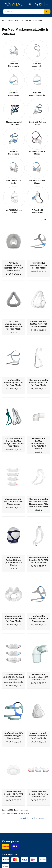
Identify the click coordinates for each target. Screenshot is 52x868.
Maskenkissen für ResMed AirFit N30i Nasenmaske (14, 475)
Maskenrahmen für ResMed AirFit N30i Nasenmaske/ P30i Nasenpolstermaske (38, 476)
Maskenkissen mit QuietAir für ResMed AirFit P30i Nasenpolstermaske (14, 636)
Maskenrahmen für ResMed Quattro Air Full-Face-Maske (38, 366)
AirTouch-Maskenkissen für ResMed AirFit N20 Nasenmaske (14, 261)
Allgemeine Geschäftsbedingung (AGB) (17, 862)
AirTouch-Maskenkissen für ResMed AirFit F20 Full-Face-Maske (14, 314)
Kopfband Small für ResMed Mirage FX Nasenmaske (14, 688)
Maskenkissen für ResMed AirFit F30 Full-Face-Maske (14, 581)
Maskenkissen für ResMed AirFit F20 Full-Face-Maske (38, 313)
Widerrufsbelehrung (11, 837)
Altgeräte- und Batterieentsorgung (18, 841)
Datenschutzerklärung (11, 859)
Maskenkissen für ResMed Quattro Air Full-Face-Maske (38, 688)
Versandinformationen (12, 830)
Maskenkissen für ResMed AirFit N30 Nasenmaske (38, 741)
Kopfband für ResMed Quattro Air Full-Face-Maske (14, 366)
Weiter (42, 765)
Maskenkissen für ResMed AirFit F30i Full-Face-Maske (14, 741)
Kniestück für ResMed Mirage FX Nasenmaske (38, 634)
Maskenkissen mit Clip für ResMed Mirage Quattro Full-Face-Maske (13, 421)
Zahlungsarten (9, 834)
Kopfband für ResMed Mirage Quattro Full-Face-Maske (14, 529)
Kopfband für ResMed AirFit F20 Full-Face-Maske (38, 260)
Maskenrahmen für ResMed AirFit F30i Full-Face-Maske (38, 528)
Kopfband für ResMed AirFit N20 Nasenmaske (38, 581)
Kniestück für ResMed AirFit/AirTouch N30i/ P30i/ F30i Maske (38, 422)
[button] (46, 219)
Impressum (6, 856)
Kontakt (6, 826)
